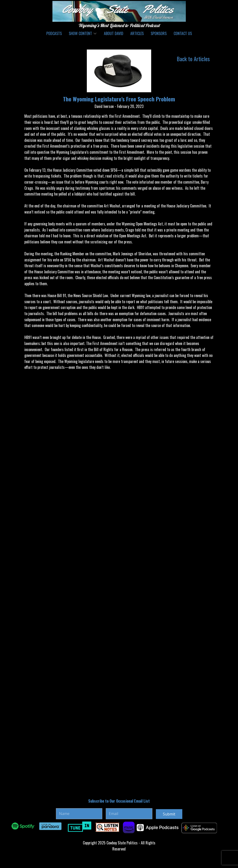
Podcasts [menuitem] (54, 33)
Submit (169, 814)
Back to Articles (193, 59)
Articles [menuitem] (137, 33)
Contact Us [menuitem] (183, 33)
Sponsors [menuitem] (159, 33)
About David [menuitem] (114, 33)
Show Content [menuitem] (80, 33)
